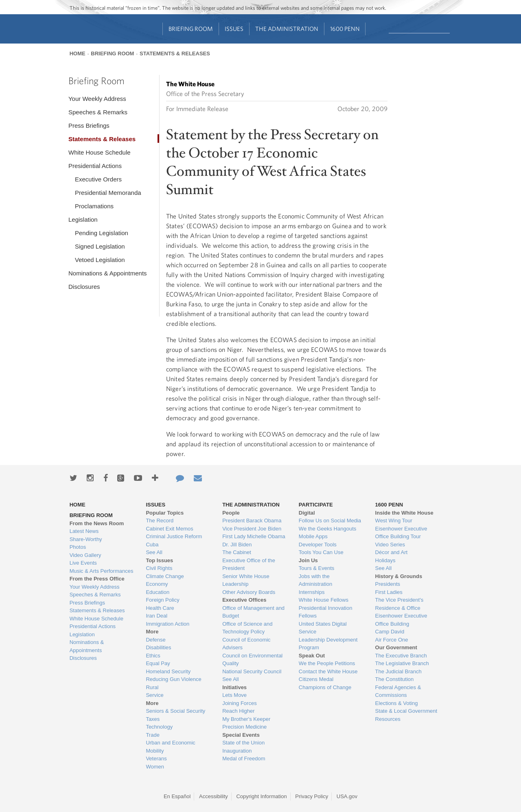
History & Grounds (399, 576)
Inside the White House (404, 513)
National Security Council (252, 671)
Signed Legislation (100, 246)
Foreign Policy (162, 600)
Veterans (156, 759)
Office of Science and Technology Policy (247, 628)
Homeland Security (168, 671)
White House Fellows (324, 600)
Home (78, 53)
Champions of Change (325, 687)
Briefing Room (191, 29)
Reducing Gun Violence (173, 679)
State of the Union (243, 743)
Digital (307, 513)
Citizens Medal (316, 679)
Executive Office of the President (249, 564)
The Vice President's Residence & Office (400, 604)
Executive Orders (98, 179)
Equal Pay (158, 663)
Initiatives (234, 687)
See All (154, 552)
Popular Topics (165, 513)
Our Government (396, 647)
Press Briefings (89, 126)
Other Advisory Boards (249, 592)
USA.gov (347, 796)
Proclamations (94, 206)
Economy (157, 584)
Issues (234, 29)
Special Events (241, 735)
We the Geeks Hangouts (327, 529)
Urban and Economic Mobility (170, 747)
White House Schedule (100, 152)
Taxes (153, 719)
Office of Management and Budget (253, 612)
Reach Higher (239, 711)
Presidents (388, 584)
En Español (177, 796)
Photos (78, 547)
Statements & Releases (175, 53)
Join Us (308, 560)
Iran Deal (157, 616)
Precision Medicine (244, 727)
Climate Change (165, 576)
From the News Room (97, 523)
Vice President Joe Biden (252, 529)
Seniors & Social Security (175, 711)
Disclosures (84, 287)
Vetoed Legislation (100, 260)
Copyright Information (261, 796)
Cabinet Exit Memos (169, 529)
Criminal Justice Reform (174, 536)
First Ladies (389, 592)
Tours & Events (316, 568)
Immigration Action (167, 624)
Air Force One (392, 640)
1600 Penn (345, 29)
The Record (160, 521)
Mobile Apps (313, 536)
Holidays (385, 560)
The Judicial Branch (398, 671)
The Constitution (395, 679)
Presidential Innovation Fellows (326, 612)
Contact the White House (328, 671)
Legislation (83, 219)
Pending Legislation (102, 233)
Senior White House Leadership (246, 580)
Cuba (152, 545)
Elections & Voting (397, 703)
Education (158, 592)
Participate (316, 505)
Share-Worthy (86, 539)
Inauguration (237, 751)
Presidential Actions (95, 166)
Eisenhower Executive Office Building (401, 620)
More (152, 632)
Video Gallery (85, 555)
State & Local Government (406, 711)
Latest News (84, 531)
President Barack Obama (252, 521)
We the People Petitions (327, 663)
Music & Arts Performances (102, 571)
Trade (152, 735)
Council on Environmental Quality (252, 660)
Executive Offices (244, 600)
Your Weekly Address (97, 99)
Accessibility (213, 796)
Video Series (390, 545)
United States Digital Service (323, 628)
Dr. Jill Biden (237, 545)
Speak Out (312, 656)
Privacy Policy (312, 796)
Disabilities (158, 647)
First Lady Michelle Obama (254, 536)
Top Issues (159, 560)
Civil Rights (159, 568)
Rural (152, 687)
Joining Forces (240, 703)
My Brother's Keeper (246, 719)
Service (154, 695)
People (231, 513)
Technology (159, 727)
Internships (312, 592)
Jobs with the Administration (315, 580)
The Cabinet (237, 552)
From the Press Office (97, 579)
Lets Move (234, 695)
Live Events (83, 563)
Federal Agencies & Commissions (398, 691)
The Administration (287, 29)
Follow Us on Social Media (330, 521)
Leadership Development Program (328, 644)
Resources (388, 719)
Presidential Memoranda (108, 193)
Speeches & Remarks (98, 112)
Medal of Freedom (244, 759)
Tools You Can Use (321, 552)
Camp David (390, 632)
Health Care (160, 608)
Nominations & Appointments (108, 273)
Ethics (153, 656)
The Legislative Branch (402, 663)
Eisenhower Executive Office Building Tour (401, 533)
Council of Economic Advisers (246, 644)
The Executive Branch (401, 656)
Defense (155, 640)
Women (155, 767)
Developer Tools (318, 545)
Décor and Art (392, 552)
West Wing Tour (394, 521)
